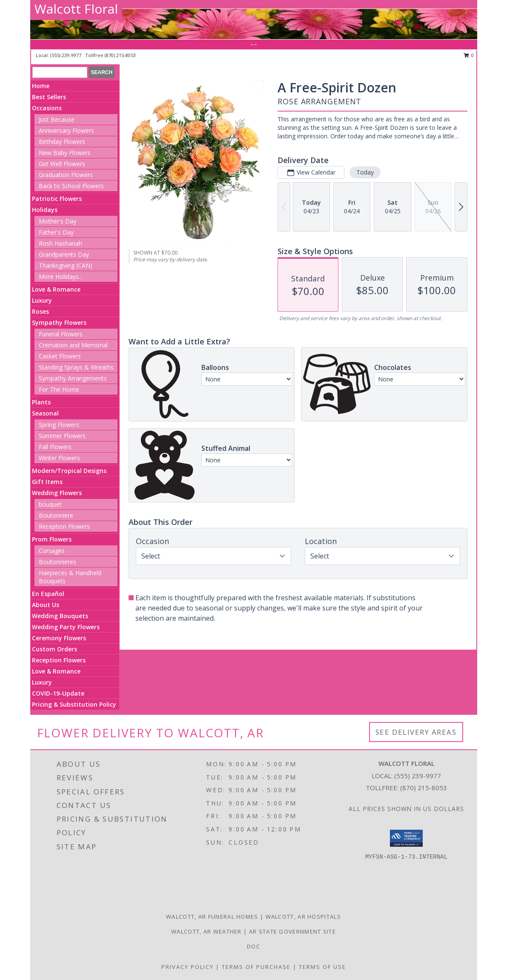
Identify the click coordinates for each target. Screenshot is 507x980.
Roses (40, 311)
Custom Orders (54, 649)
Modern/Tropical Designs (69, 471)
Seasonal (45, 413)
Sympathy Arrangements (73, 378)
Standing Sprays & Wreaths (76, 367)
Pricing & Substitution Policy (74, 704)
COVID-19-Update (58, 693)
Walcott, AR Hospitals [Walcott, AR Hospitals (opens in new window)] (303, 917)
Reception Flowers (64, 526)
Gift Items (47, 482)
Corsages (52, 551)
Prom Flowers (52, 539)
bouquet (50, 504)
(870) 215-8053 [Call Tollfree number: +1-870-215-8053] (424, 788)
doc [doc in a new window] (253, 946)
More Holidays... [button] (61, 277)
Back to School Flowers (71, 186)
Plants (41, 402)
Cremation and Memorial (73, 345)
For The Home (59, 389)
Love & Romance (56, 289)
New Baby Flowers (65, 153)
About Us (46, 605)
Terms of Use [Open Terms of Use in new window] (322, 967)
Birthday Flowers (62, 142)
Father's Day (56, 232)
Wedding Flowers (57, 493)
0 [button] (469, 55)
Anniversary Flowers (66, 130)
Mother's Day (57, 221)
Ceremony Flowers (59, 638)
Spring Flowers (59, 425)
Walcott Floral (76, 9)
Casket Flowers (60, 356)
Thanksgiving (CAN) (66, 265)
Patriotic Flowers (57, 199)
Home (41, 86)
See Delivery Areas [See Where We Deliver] (416, 732)
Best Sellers (49, 97)
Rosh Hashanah (60, 243)
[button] (406, 838)
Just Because (57, 119)
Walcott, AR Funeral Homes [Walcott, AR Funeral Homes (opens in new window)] (212, 917)
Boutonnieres (57, 562)
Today (365, 172)
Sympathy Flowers (59, 322)
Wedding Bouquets (60, 616)
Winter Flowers (59, 458)
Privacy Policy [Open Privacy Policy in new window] (188, 967)
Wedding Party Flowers (66, 627)
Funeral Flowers (61, 334)
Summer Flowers (62, 436)
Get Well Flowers (62, 164)
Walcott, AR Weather (206, 931)
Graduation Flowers (66, 175)
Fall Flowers (55, 447)
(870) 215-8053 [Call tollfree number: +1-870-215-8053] (120, 55)
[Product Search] (60, 72)
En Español (48, 594)
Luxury (42, 300)
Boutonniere (56, 515)
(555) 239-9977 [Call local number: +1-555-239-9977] (66, 55)
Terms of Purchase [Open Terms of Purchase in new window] (256, 967)
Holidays (45, 210)
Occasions (47, 108)
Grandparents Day (64, 254)
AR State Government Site (292, 931)
